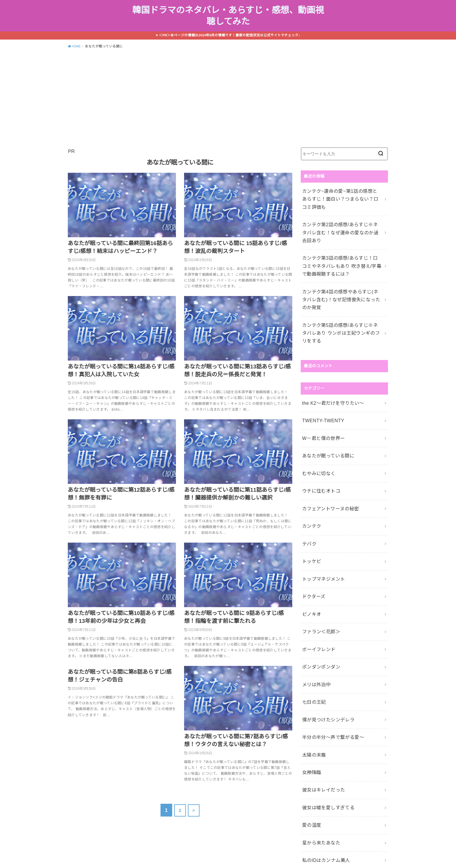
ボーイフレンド (316, 576)
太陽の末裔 (312, 668)
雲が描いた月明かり (321, 776)
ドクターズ (312, 530)
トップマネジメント (321, 515)
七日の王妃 (312, 622)
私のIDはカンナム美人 (323, 760)
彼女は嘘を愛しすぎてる (325, 714)
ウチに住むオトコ (319, 438)
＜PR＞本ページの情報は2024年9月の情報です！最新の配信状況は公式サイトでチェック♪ (230, 43)
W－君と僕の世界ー (320, 392)
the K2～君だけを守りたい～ (329, 361)
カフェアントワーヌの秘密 (327, 453)
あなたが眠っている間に (325, 407)
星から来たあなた (319, 745)
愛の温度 (310, 730)
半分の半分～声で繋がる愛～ (329, 653)
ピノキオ (310, 545)
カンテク (310, 468)
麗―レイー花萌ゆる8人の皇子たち (334, 791)
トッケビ (310, 499)
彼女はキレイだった (321, 699)
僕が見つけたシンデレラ (325, 637)
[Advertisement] (228, 105)
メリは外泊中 (314, 607)
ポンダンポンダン (319, 591)
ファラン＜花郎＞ (319, 561)
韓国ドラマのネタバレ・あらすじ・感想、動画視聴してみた (228, 20)
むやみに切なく (316, 423)
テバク (308, 484)
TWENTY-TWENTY (320, 376)
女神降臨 (310, 684)
